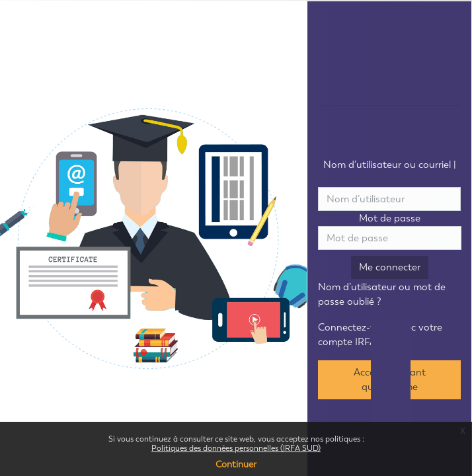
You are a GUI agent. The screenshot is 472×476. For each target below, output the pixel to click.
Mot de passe (390, 218)
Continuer (236, 464)
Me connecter (390, 267)
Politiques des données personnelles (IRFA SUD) (236, 448)
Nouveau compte (389, 179)
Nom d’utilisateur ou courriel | (390, 172)
